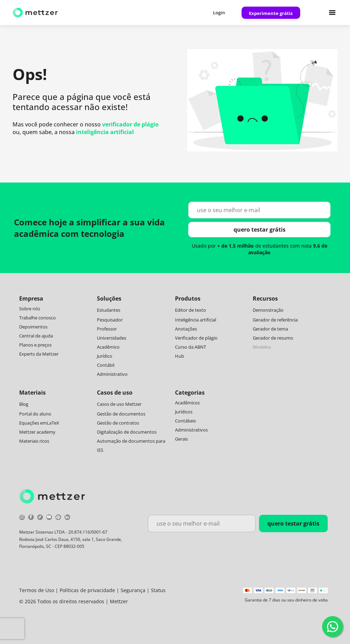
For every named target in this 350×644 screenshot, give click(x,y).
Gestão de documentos (121, 414)
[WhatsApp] (333, 627)
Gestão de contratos (118, 423)
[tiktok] (40, 518)
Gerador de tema (270, 329)
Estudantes (109, 310)
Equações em (33, 423)
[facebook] (31, 518)
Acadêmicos (187, 403)
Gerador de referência (275, 320)
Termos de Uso (37, 590)
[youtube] (49, 518)
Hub (180, 356)
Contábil (106, 365)
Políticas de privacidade (87, 590)
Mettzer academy (37, 432)
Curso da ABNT (191, 347)
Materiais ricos (34, 441)
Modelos (262, 347)
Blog (24, 404)
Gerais (181, 439)
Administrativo (112, 374)
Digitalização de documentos (127, 432)
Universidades (112, 338)
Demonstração (268, 310)
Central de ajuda (36, 336)
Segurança (133, 590)
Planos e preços (35, 345)
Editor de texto (191, 310)
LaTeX (53, 423)
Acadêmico (108, 347)
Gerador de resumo (273, 338)
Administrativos (191, 430)
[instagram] (22, 518)
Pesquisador (110, 320)
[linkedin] (67, 518)
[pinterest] (58, 518)
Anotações (186, 329)
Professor (107, 329)
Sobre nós (30, 309)
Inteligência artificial (196, 320)
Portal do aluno (35, 414)
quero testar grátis (260, 230)
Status (158, 590)
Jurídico (105, 356)
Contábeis (185, 421)
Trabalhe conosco (37, 318)
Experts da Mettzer (39, 354)
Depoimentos (33, 327)
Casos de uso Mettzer (119, 404)
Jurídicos (184, 412)
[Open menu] (332, 13)
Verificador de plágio (196, 338)
